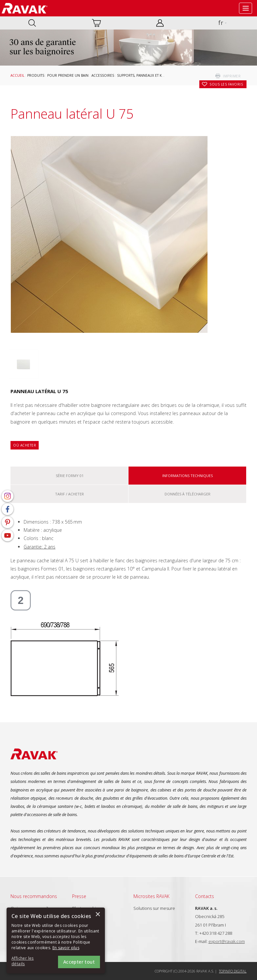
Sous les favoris (226, 84)
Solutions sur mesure (154, 908)
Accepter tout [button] (79, 962)
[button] (30, 961)
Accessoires (103, 75)
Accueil (17, 75)
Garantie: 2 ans (40, 547)
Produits (36, 75)
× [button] (98, 915)
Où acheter (25, 445)
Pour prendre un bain (68, 75)
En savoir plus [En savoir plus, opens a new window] (66, 948)
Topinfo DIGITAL (233, 971)
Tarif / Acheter (69, 494)
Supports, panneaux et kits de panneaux (154, 75)
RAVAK (25, 8)
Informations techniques (188, 476)
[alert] (56, 940)
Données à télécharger (188, 494)
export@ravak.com (227, 941)
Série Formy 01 (70, 476)
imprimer (232, 76)
